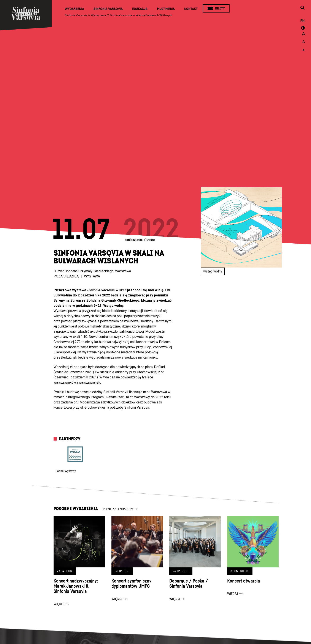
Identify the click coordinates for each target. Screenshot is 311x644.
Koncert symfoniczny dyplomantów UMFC (131, 584)
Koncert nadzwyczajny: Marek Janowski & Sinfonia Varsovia (76, 586)
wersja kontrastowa (302, 28)
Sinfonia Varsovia (108, 9)
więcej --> (61, 604)
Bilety (220, 8)
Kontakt (191, 9)
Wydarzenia (74, 9)
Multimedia (166, 9)
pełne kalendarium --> (120, 509)
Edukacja (140, 9)
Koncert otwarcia (244, 581)
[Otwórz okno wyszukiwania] (302, 8)
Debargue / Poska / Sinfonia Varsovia (189, 584)
